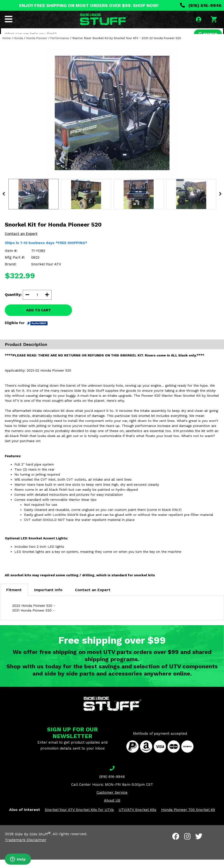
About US (112, 809)
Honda (18, 47)
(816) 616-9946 (201, 5)
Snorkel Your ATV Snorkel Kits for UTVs (79, 818)
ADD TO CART (39, 319)
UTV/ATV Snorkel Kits (137, 818)
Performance (60, 47)
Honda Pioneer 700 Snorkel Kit (188, 818)
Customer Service (112, 801)
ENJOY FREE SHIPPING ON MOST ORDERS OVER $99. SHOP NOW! (89, 5)
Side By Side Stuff (33, 842)
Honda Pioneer (37, 47)
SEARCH (206, 35)
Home (7, 47)
